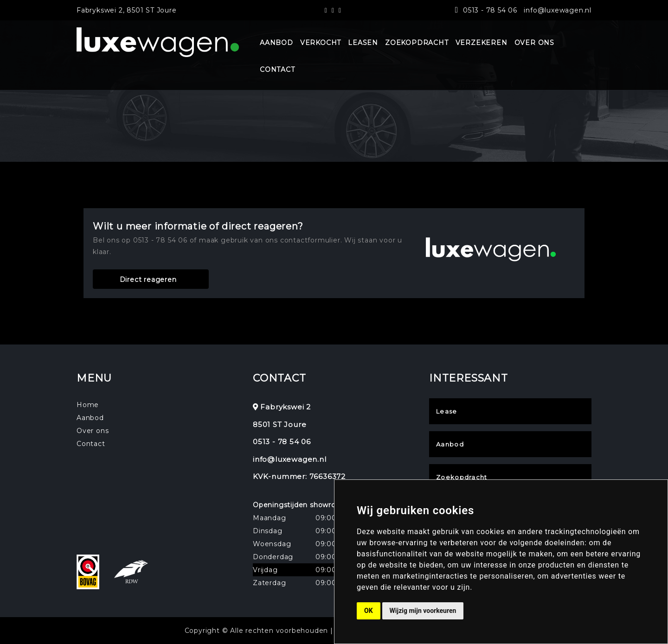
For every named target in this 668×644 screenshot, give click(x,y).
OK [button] (369, 611)
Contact (91, 444)
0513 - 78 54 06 (490, 10)
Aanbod (90, 418)
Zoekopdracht (462, 477)
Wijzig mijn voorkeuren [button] (423, 611)
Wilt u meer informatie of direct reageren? (198, 226)
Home (88, 405)
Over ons (93, 431)
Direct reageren (148, 280)
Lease (447, 411)
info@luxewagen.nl (558, 10)
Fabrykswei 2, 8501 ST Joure (127, 10)
